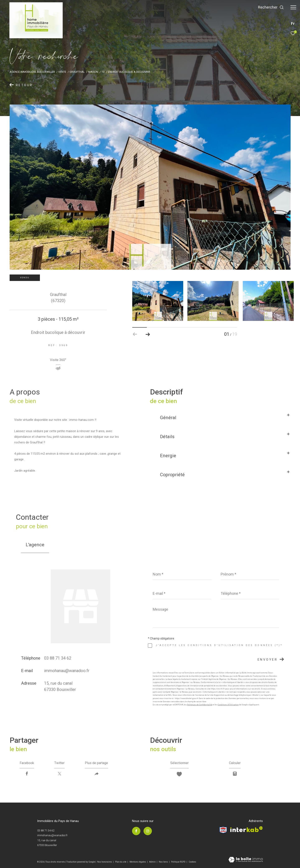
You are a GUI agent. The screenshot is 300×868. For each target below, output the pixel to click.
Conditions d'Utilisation (228, 705)
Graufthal (77, 72)
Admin (153, 862)
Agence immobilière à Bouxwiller (32, 72)
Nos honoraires (105, 862)
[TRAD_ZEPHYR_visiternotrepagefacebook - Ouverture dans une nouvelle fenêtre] (136, 831)
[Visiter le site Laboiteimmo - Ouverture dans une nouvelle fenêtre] (246, 860)
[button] (148, 334)
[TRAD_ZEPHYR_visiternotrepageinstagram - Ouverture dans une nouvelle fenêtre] (148, 831)
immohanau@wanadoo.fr (67, 671)
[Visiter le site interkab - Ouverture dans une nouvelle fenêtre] (247, 829)
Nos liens (164, 862)
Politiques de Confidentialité (200, 705)
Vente (62, 72)
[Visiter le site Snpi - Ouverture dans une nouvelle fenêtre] (223, 830)
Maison (93, 72)
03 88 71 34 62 (58, 658)
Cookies (192, 862)
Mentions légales (138, 862)
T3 (103, 72)
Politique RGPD (178, 862)
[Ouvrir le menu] (293, 7)
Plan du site (121, 862)
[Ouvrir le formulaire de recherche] (271, 7)
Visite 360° (58, 360)
